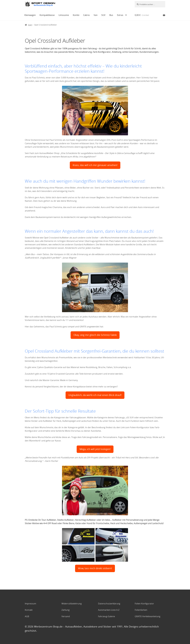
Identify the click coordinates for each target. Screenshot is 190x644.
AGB (27, 616)
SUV (103, 15)
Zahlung (66, 610)
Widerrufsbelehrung (72, 604)
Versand (66, 616)
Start (30, 25)
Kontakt (29, 610)
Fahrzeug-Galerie (106, 616)
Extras (120, 15)
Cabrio (86, 15)
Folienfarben (141, 610)
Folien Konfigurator (144, 604)
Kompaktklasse (47, 15)
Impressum (30, 604)
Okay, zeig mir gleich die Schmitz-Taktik (95, 335)
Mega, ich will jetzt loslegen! (95, 449)
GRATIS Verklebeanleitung (148, 616)
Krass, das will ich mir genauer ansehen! (95, 165)
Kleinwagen (30, 15)
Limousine (64, 15)
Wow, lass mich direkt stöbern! (95, 568)
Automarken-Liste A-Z (109, 610)
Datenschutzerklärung (109, 604)
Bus (111, 15)
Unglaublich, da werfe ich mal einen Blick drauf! (95, 395)
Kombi (76, 15)
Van (96, 15)
